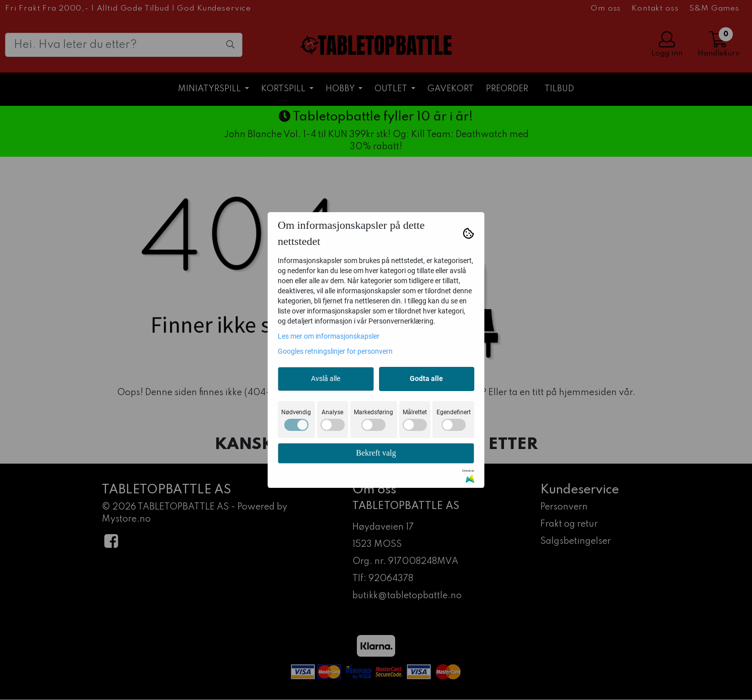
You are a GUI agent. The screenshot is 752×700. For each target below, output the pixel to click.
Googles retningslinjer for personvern (335, 351)
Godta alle (426, 378)
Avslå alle (326, 378)
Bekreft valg (376, 453)
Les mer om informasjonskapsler (329, 336)
